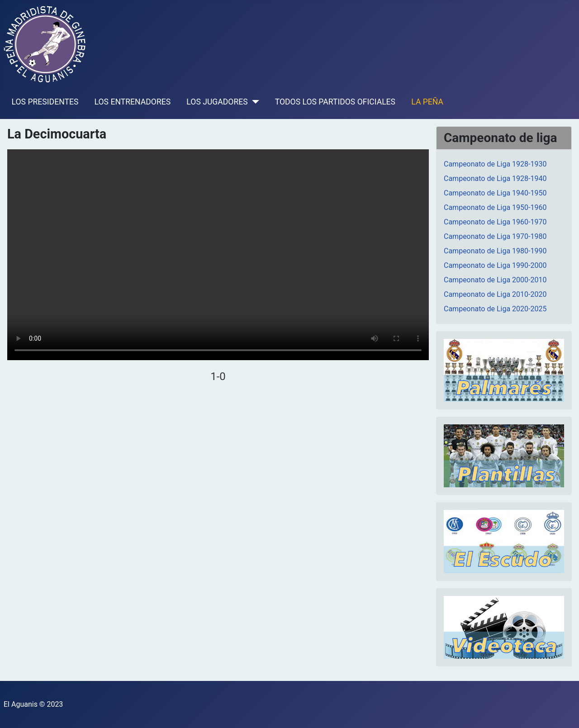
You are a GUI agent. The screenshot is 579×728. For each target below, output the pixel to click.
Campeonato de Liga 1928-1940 (495, 178)
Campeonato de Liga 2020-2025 (495, 309)
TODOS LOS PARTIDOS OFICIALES (335, 102)
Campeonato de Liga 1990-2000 (495, 265)
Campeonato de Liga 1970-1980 (495, 236)
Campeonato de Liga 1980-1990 (495, 251)
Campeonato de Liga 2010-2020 (495, 294)
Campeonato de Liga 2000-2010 (495, 280)
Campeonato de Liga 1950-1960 (495, 207)
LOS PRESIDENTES (45, 102)
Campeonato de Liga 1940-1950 (495, 193)
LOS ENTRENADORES (133, 102)
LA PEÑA (427, 102)
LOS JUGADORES (217, 102)
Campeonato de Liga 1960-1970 (495, 222)
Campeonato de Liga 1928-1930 (495, 164)
